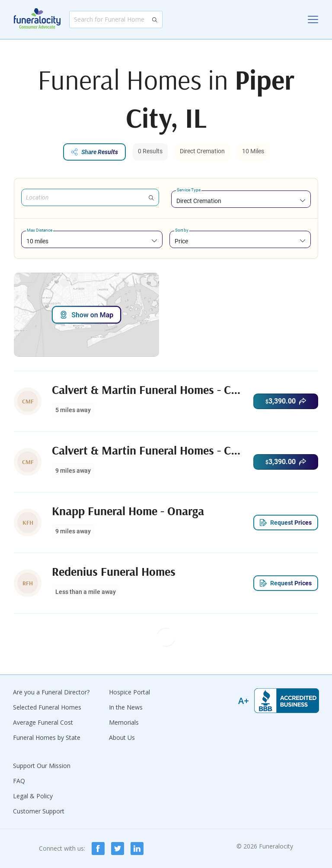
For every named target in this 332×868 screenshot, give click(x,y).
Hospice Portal (129, 692)
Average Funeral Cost (43, 722)
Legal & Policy (33, 796)
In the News (126, 707)
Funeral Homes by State (47, 737)
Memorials (124, 722)
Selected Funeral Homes (47, 707)
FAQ (19, 781)
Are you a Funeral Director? (51, 692)
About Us (122, 737)
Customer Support (39, 811)
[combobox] (241, 201)
